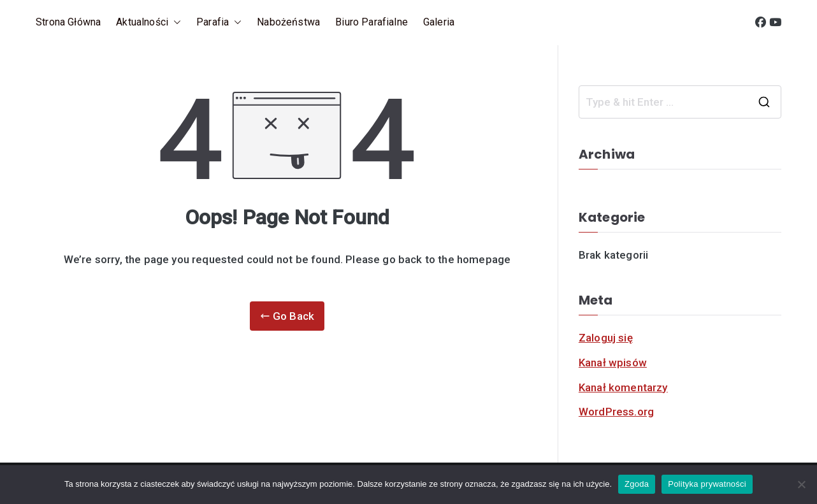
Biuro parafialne (372, 22)
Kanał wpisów (613, 363)
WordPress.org (616, 412)
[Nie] (801, 484)
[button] (175, 23)
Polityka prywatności (707, 484)
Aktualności (148, 23)
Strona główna (68, 22)
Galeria (439, 22)
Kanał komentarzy (623, 387)
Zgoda (637, 484)
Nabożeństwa (288, 22)
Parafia (219, 23)
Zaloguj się (606, 338)
